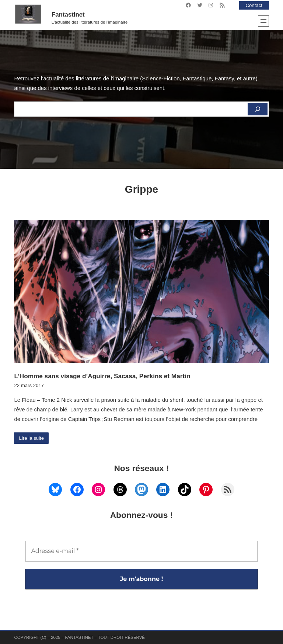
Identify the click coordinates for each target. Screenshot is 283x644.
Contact (254, 5)
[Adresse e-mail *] (141, 551)
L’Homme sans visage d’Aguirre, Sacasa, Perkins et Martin (102, 376)
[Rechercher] (258, 109)
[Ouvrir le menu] (263, 21)
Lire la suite (32, 438)
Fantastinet (68, 15)
